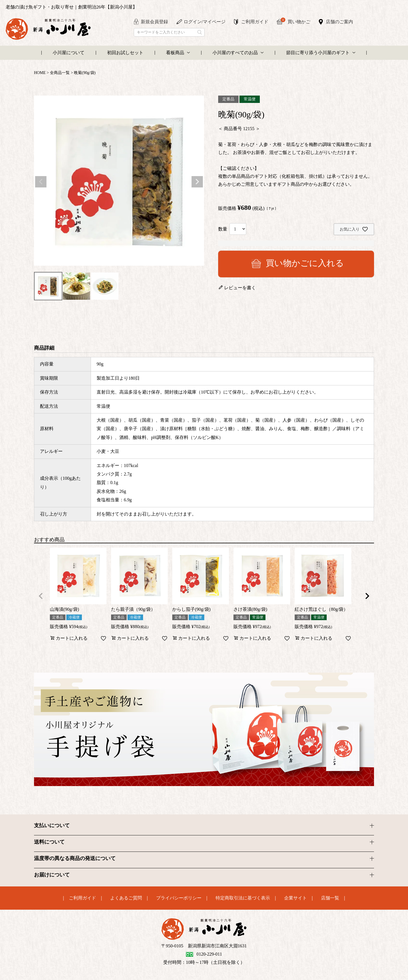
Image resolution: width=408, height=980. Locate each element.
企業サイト (296, 898)
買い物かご (296, 21)
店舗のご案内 (339, 22)
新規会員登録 (154, 22)
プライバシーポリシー (179, 898)
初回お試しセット (125, 53)
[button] (41, 596)
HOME (40, 73)
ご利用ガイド (255, 22)
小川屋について (69, 53)
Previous (41, 182)
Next (197, 182)
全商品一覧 (60, 73)
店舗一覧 (330, 898)
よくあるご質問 (126, 898)
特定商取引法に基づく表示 (243, 898)
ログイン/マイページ (205, 22)
